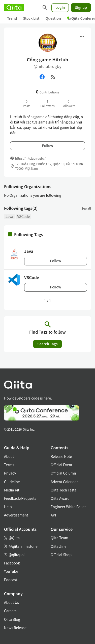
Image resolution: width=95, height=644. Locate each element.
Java (9, 216)
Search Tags (47, 344)
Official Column (63, 473)
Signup (81, 7)
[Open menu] (82, 37)
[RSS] (53, 77)
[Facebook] (42, 77)
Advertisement (16, 515)
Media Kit (12, 490)
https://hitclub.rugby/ (30, 158)
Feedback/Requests (20, 498)
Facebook (12, 563)
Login (60, 7)
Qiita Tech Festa (64, 490)
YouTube (11, 571)
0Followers (68, 103)
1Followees (47, 103)
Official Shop (61, 555)
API (53, 515)
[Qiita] (14, 8)
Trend (12, 18)
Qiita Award (60, 498)
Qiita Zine (59, 546)
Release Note (61, 456)
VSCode (23, 216)
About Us (11, 602)
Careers (10, 611)
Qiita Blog (12, 619)
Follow (47, 146)
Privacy (10, 473)
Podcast (11, 580)
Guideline (12, 482)
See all (86, 208)
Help (8, 507)
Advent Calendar (64, 482)
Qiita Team (59, 538)
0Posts (27, 103)
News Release (15, 628)
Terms (9, 465)
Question (53, 18)
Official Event (61, 465)
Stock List (31, 18)
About (9, 456)
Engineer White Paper (68, 507)
